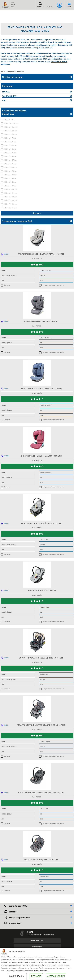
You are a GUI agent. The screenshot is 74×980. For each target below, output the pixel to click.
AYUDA (50, 5)
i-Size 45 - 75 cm (10, 171)
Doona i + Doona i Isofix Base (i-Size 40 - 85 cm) (41, 658)
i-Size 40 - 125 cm (11, 131)
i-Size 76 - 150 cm (11, 208)
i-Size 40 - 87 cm (10, 160)
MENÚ (69, 5)
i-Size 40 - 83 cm (10, 149)
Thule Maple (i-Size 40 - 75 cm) (41, 590)
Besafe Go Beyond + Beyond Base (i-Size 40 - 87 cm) (41, 725)
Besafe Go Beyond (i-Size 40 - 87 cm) (41, 860)
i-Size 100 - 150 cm (11, 123)
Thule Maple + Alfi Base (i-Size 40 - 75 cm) (41, 523)
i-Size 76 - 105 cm (11, 204)
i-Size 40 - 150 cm (11, 134)
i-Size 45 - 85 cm (10, 178)
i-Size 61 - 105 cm (11, 189)
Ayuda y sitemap (37, 941)
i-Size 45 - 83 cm (10, 175)
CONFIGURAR (17, 976)
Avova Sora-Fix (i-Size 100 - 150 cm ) (41, 321)
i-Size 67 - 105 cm (11, 197)
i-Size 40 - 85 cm (10, 153)
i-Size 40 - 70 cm (10, 138)
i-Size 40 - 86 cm (10, 156)
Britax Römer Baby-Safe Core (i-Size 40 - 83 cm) (41, 792)
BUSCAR (40, 5)
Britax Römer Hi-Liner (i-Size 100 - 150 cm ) (41, 456)
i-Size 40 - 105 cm (11, 127)
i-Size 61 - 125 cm (11, 193)
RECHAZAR (36, 976)
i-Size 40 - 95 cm (10, 164)
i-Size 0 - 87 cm (10, 120)
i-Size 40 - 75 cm (10, 142)
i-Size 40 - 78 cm (10, 145)
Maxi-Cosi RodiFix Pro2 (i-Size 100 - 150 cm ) (41, 389)
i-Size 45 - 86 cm (10, 182)
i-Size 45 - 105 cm (11, 167)
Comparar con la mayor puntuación (53, 285)
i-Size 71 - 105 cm (11, 200)
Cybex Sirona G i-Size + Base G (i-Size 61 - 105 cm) (41, 254)
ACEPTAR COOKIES (56, 976)
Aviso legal (37, 947)
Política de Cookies (41, 971)
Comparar (7, 285)
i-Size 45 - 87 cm (10, 186)
